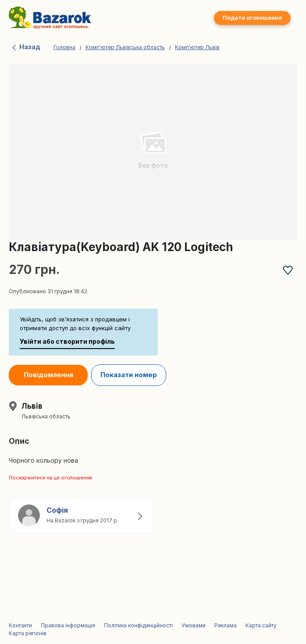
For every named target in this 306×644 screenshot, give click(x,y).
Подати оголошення (252, 18)
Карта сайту (261, 625)
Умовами (194, 625)
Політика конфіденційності (138, 625)
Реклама (226, 625)
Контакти (20, 625)
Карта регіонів (28, 633)
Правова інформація (68, 625)
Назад (26, 47)
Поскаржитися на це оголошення (50, 478)
